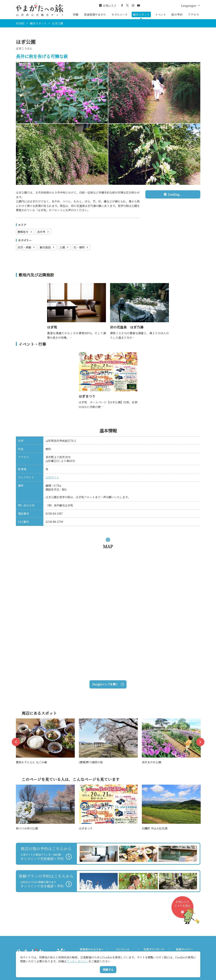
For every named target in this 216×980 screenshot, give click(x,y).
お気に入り (108, 6)
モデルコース (119, 14)
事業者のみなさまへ (92, 949)
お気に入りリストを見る (184, 909)
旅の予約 (177, 14)
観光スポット (141, 14)
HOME (20, 23)
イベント (160, 14)
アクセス (193, 14)
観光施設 (47, 247)
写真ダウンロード (154, 949)
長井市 (43, 232)
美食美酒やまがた (95, 14)
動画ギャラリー (185, 949)
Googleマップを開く (108, 684)
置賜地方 (25, 232)
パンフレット (123, 949)
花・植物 (81, 247)
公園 (64, 247)
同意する (108, 970)
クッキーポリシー (77, 961)
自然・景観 (26, 247)
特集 (76, 14)
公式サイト (52, 477)
